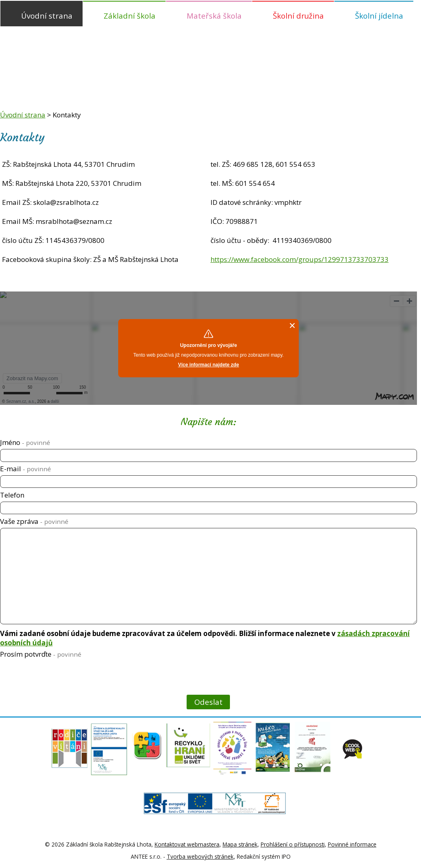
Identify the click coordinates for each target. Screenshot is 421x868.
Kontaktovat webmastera (187, 844)
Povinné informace (352, 844)
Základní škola (130, 16)
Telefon (12, 495)
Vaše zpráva (34, 521)
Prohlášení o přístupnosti (293, 844)
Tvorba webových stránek (200, 856)
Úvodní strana (47, 16)
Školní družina (298, 16)
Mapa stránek (240, 844)
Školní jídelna (379, 16)
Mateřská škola (214, 16)
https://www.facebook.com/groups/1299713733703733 (300, 259)
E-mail (26, 469)
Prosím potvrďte (41, 654)
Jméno (25, 442)
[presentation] (61, 678)
